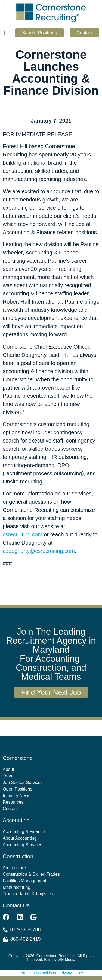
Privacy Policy (71, 973)
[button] (5, 33)
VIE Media (67, 960)
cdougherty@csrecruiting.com (39, 551)
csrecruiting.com (23, 534)
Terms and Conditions (37, 973)
